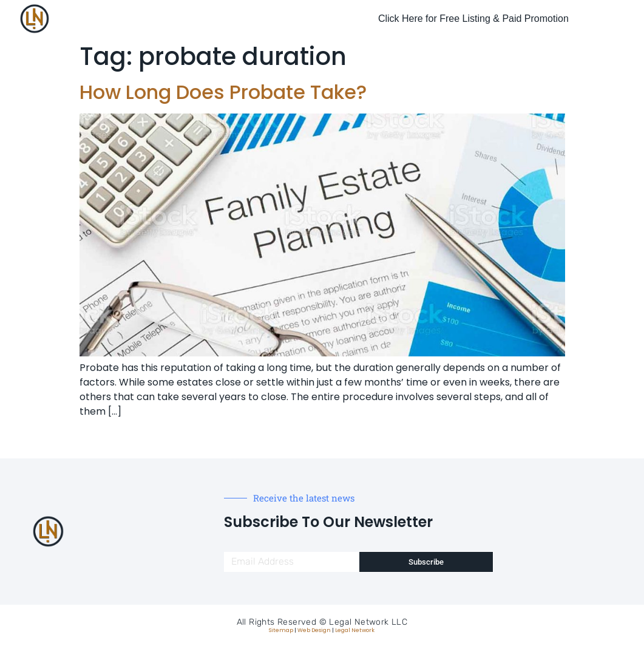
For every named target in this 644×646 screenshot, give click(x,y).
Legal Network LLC (368, 622)
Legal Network (355, 630)
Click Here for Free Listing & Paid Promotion (473, 19)
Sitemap (281, 630)
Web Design (314, 630)
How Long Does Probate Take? (223, 92)
